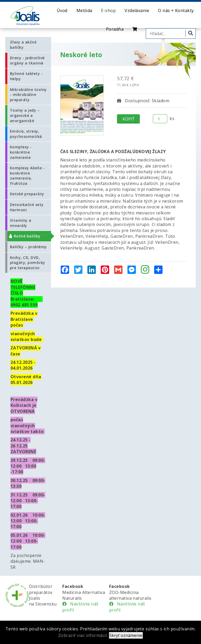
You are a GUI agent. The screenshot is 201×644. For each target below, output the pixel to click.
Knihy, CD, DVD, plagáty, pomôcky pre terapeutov (28, 263)
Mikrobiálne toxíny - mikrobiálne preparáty (28, 95)
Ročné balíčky (27, 236)
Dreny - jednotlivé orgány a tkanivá (27, 60)
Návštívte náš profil (80, 607)
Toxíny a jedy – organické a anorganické (25, 115)
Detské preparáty (27, 194)
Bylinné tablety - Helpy (26, 76)
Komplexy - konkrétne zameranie (21, 152)
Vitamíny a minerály (21, 223)
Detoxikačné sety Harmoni (27, 207)
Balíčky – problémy (28, 247)
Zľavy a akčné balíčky (23, 45)
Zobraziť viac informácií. (83, 635)
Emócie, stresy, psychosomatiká (26, 134)
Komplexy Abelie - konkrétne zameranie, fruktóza (27, 176)
